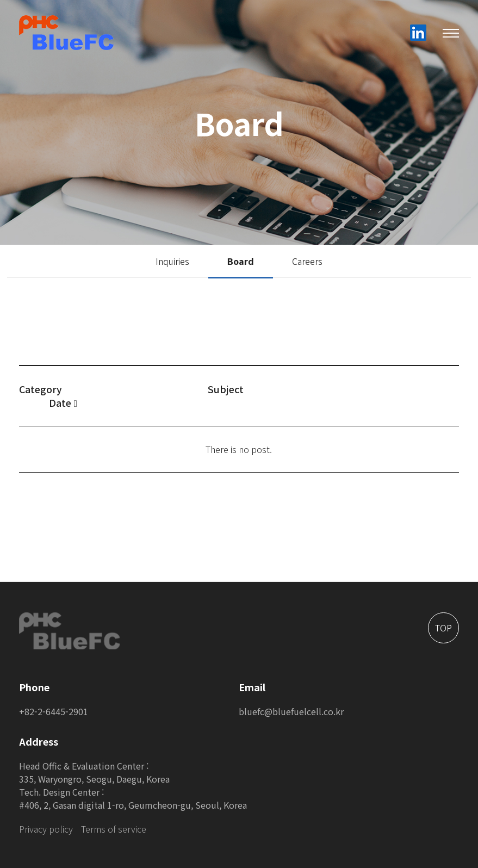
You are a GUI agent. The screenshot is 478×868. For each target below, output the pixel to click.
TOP (443, 628)
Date (63, 403)
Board (241, 261)
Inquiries (172, 261)
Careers (307, 261)
